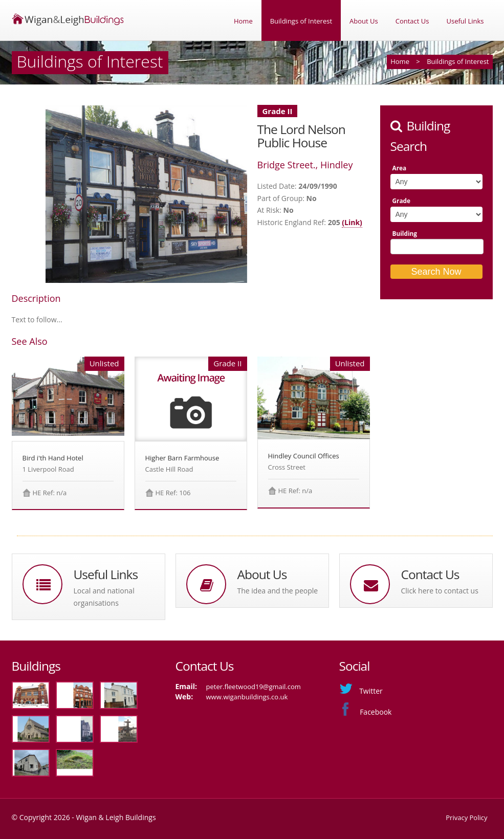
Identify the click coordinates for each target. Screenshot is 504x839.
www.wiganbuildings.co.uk (247, 697)
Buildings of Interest (301, 21)
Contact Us (412, 21)
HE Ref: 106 (173, 493)
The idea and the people (278, 591)
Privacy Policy (466, 818)
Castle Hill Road (169, 469)
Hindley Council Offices (304, 456)
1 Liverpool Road (48, 469)
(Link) (352, 222)
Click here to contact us (440, 591)
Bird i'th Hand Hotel (53, 458)
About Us (364, 21)
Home (243, 21)
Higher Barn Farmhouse (182, 458)
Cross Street (287, 467)
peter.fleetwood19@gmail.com (254, 687)
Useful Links (465, 21)
